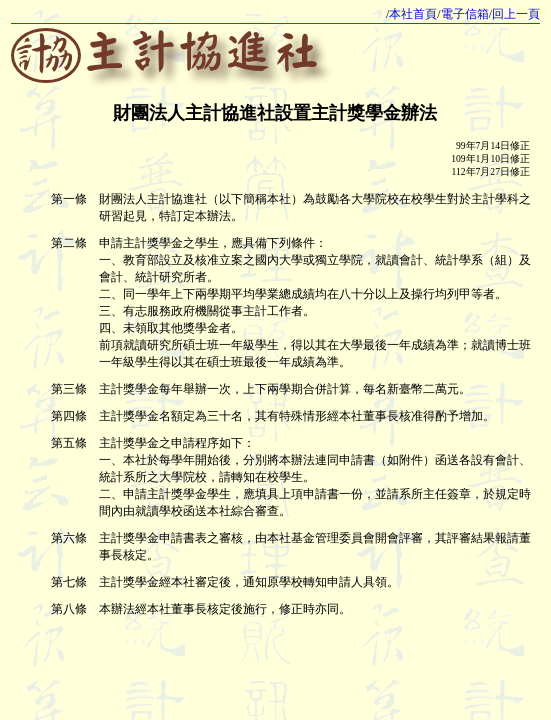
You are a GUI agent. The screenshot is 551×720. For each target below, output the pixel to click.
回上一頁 (516, 14)
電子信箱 (465, 14)
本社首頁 (413, 14)
